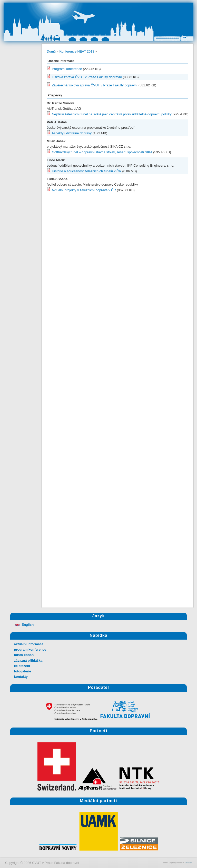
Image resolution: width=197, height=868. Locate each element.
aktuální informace (29, 644)
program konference (30, 649)
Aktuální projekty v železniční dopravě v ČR (84, 190)
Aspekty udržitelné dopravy (72, 133)
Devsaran (188, 863)
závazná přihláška (28, 660)
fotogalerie (23, 671)
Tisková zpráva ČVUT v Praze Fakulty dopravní (87, 77)
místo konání (24, 655)
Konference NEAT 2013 (77, 51)
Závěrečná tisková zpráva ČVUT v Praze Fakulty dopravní (95, 85)
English (24, 625)
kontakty (21, 677)
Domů (51, 51)
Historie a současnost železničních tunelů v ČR (87, 171)
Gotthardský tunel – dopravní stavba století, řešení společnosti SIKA (102, 152)
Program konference (67, 69)
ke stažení (22, 666)
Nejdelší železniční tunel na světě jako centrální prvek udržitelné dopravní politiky (112, 114)
